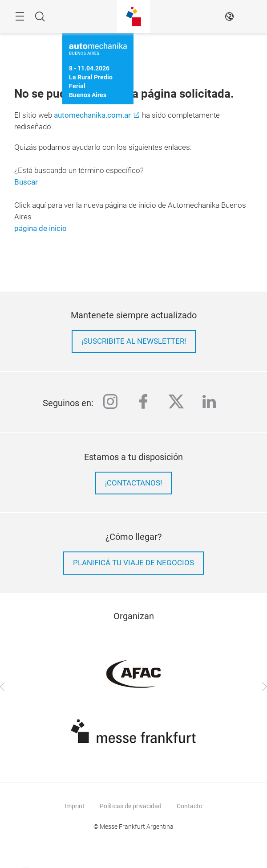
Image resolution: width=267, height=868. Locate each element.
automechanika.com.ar (92, 115)
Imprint (75, 806)
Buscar (26, 182)
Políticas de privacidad (131, 806)
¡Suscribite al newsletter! (134, 341)
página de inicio (40, 228)
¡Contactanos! (133, 483)
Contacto (190, 806)
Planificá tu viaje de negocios (133, 563)
